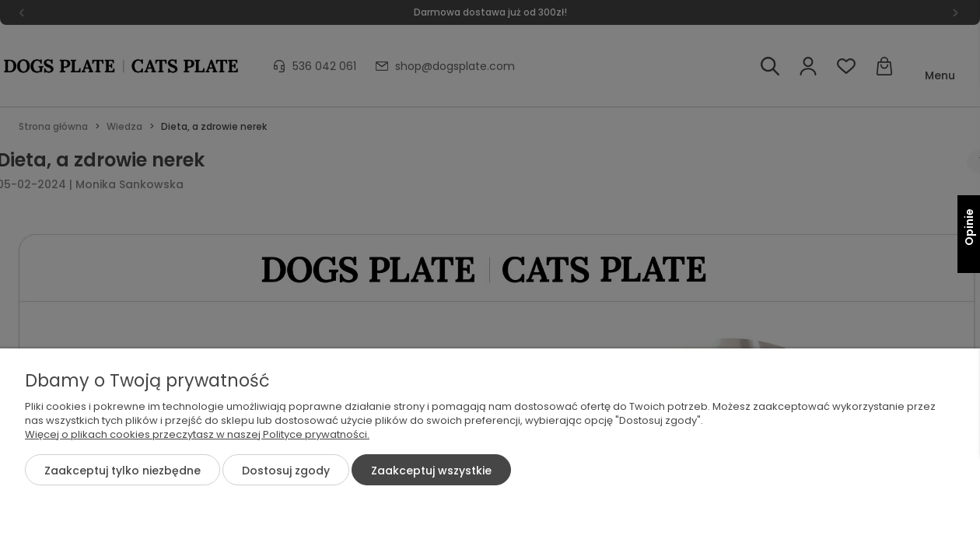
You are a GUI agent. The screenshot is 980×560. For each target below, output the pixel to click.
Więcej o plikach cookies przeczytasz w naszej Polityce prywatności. (197, 434)
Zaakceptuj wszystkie (431, 471)
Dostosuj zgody (286, 471)
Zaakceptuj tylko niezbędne (122, 471)
